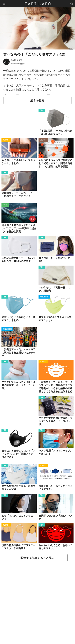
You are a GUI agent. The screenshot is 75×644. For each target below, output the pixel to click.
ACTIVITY (6, 140)
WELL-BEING (44, 297)
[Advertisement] (37, 603)
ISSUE (5, 205)
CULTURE (43, 140)
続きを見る (37, 100)
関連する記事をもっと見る (37, 558)
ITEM (42, 111)
